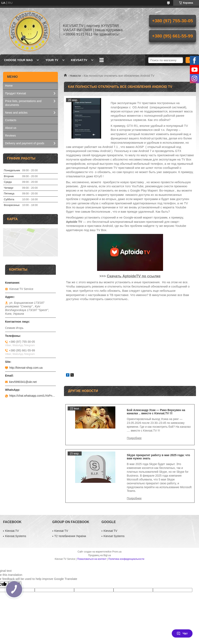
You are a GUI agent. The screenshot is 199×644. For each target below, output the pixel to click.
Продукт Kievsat (16, 93)
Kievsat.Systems (16, 536)
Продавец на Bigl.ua (99, 555)
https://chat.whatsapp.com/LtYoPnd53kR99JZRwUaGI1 (33, 396)
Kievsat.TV (79, 60)
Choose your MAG (18, 60)
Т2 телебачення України (70, 536)
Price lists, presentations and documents (23, 103)
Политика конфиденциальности (126, 559)
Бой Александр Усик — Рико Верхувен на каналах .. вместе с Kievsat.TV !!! (156, 412)
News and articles (16, 113)
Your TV (52, 60)
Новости (75, 76)
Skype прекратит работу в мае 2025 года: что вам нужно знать (158, 457)
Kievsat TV (61, 531)
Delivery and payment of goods (25, 143)
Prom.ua (117, 552)
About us (11, 128)
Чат (182, 633)
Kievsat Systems (114, 536)
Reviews (10, 136)
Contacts (11, 120)
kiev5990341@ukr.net (23, 382)
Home (9, 86)
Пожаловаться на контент (92, 559)
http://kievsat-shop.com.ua (26, 368)
